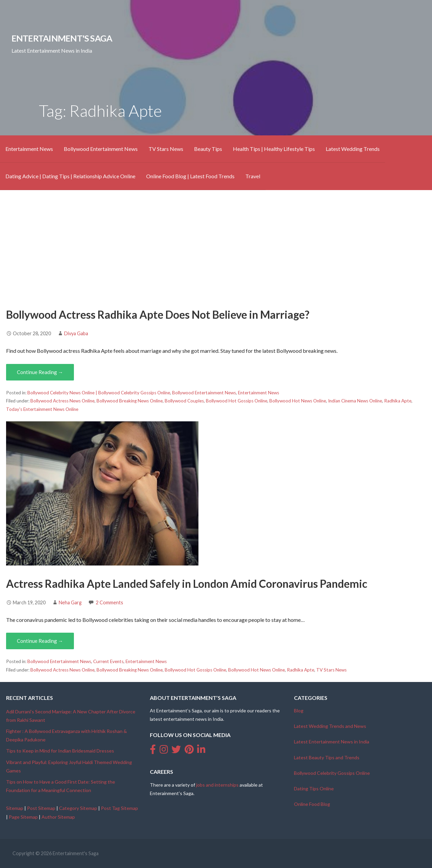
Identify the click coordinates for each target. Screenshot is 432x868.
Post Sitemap (41, 808)
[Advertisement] (216, 248)
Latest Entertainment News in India (332, 742)
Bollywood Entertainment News (101, 149)
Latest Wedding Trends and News (330, 726)
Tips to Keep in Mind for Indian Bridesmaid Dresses (60, 751)
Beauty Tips (208, 149)
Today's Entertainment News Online (42, 409)
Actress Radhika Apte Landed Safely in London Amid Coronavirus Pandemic (187, 584)
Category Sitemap (78, 808)
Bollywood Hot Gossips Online (237, 401)
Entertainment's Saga (62, 38)
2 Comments (110, 602)
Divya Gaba (76, 333)
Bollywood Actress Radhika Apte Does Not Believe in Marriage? (158, 314)
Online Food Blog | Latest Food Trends (190, 176)
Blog (299, 711)
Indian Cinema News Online (355, 401)
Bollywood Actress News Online (62, 401)
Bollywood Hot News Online (298, 401)
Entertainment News (29, 149)
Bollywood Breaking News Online (130, 401)
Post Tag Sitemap (119, 808)
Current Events (108, 661)
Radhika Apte (398, 401)
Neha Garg (70, 602)
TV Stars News (166, 149)
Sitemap (15, 808)
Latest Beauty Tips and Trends (327, 757)
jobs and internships (217, 785)
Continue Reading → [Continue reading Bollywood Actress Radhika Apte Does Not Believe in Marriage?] (40, 372)
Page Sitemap (23, 817)
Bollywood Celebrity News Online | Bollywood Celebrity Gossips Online (99, 393)
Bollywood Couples (184, 401)
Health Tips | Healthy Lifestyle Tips (274, 149)
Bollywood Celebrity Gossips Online (332, 773)
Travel (253, 176)
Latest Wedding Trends (353, 149)
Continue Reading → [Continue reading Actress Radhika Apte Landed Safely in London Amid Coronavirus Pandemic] (40, 641)
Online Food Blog (312, 804)
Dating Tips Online (314, 788)
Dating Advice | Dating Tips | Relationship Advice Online (70, 176)
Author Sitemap (58, 817)
